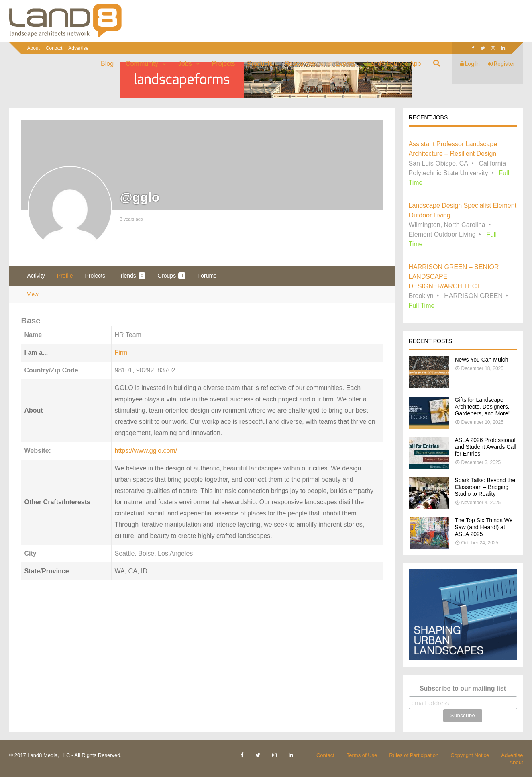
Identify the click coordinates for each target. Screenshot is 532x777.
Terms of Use (362, 755)
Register (501, 64)
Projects (224, 64)
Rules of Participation (414, 755)
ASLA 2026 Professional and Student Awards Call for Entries (486, 447)
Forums (207, 276)
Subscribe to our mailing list (463, 688)
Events (345, 64)
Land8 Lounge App (394, 64)
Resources (300, 64)
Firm (121, 353)
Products (260, 64)
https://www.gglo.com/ (146, 451)
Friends (131, 276)
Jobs (185, 64)
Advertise (78, 48)
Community (142, 64)
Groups (171, 276)
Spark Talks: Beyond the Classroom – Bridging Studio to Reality (485, 487)
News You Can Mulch (482, 360)
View (33, 294)
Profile (65, 276)
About (34, 48)
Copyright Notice (470, 755)
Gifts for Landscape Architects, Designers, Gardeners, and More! (482, 407)
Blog (107, 64)
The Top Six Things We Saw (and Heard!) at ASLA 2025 (484, 527)
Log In (470, 64)
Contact (54, 48)
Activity (36, 276)
